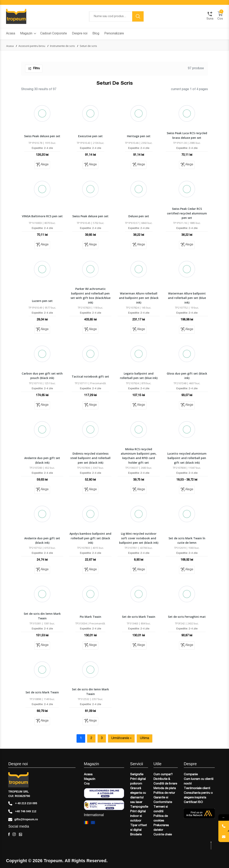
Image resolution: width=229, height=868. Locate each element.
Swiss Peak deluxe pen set (42, 136)
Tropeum (53, 861)
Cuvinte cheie (163, 835)
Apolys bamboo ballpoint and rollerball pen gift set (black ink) (90, 538)
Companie (191, 775)
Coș (87, 784)
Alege (42, 165)
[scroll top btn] (211, 846)
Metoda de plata (165, 788)
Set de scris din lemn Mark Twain (42, 616)
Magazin (28, 34)
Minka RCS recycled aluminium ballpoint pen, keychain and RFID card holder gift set (139, 456)
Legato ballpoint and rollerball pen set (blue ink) (139, 376)
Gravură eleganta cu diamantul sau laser (138, 795)
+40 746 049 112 (22, 811)
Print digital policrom (138, 782)
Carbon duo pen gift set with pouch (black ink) (42, 376)
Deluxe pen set (139, 216)
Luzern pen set (42, 301)
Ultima (145, 738)
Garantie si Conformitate (163, 800)
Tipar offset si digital (139, 828)
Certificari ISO (193, 802)
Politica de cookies (161, 819)
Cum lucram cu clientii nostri (199, 782)
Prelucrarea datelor (161, 828)
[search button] (138, 16)
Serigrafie (137, 775)
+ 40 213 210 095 (23, 803)
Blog (96, 34)
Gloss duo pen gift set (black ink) (187, 376)
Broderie (136, 835)
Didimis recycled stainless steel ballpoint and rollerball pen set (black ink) (90, 458)
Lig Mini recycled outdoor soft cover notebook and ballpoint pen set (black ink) (139, 538)
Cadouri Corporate (54, 34)
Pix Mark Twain (90, 617)
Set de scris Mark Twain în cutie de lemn (187, 540)
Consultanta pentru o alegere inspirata (198, 795)
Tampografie (139, 807)
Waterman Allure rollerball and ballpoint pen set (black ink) (139, 298)
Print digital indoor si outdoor (138, 816)
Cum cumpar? (163, 775)
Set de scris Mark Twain (139, 617)
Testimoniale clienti (197, 788)
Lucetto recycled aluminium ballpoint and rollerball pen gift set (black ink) (187, 458)
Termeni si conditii (161, 809)
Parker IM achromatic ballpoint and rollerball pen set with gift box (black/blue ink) (90, 296)
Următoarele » (121, 738)
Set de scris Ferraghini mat (187, 617)
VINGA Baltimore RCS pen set (42, 216)
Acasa (11, 34)
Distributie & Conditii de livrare (165, 782)
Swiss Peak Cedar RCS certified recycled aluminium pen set (187, 213)
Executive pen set (90, 136)
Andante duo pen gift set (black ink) (42, 460)
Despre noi (80, 34)
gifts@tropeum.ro (23, 820)
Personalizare (114, 34)
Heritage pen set (139, 136)
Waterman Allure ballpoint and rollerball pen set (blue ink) (187, 298)
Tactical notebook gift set (90, 376)
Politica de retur (164, 793)
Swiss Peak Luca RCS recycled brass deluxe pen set (187, 135)
